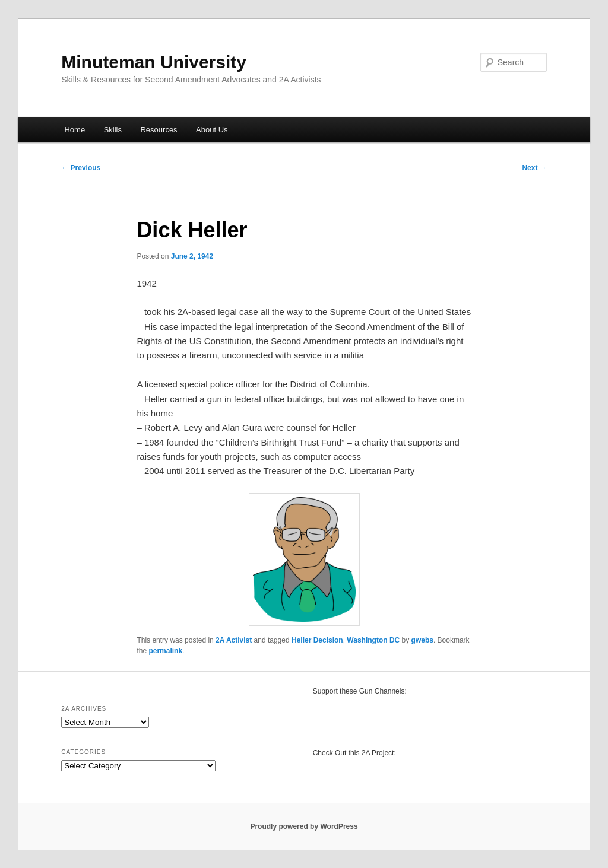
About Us (212, 130)
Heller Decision (317, 640)
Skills (113, 130)
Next (534, 168)
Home (75, 130)
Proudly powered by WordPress (304, 826)
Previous (81, 168)
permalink (165, 651)
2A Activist (234, 640)
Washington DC (373, 640)
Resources (159, 130)
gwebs (422, 640)
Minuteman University (154, 62)
